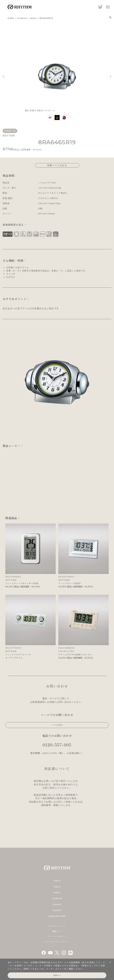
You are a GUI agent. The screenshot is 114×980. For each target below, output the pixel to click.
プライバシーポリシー (57, 936)
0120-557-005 (57, 745)
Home (57, 881)
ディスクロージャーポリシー (57, 942)
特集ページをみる (57, 165)
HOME (11, 18)
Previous (3, 77)
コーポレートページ (57, 926)
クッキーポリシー (55, 969)
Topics (57, 887)
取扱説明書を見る (13, 225)
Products (57, 898)
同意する (57, 975)
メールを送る (57, 725)
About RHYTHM (57, 916)
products (22, 18)
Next (111, 77)
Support (57, 910)
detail (33, 18)
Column (57, 904)
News (57, 893)
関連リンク (57, 931)
